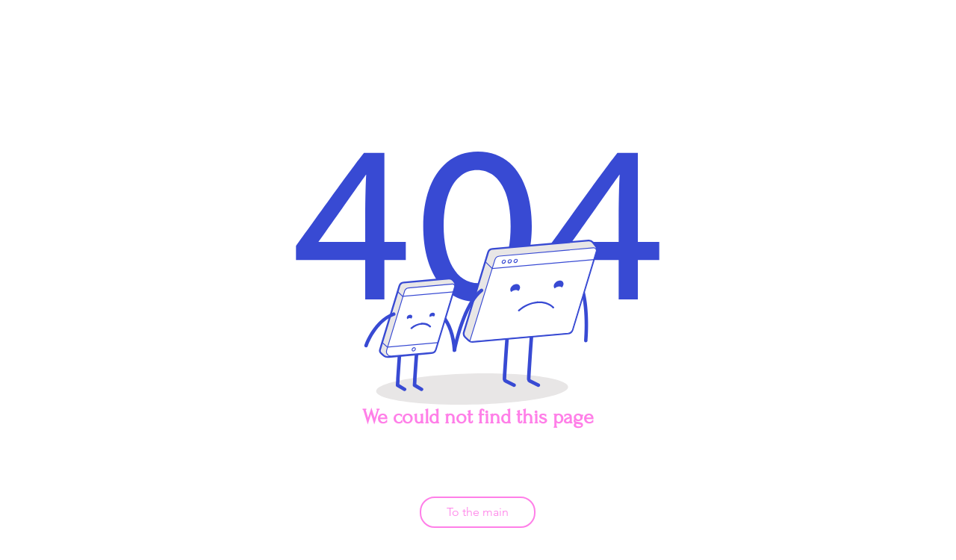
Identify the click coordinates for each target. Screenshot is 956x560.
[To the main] (478, 512)
